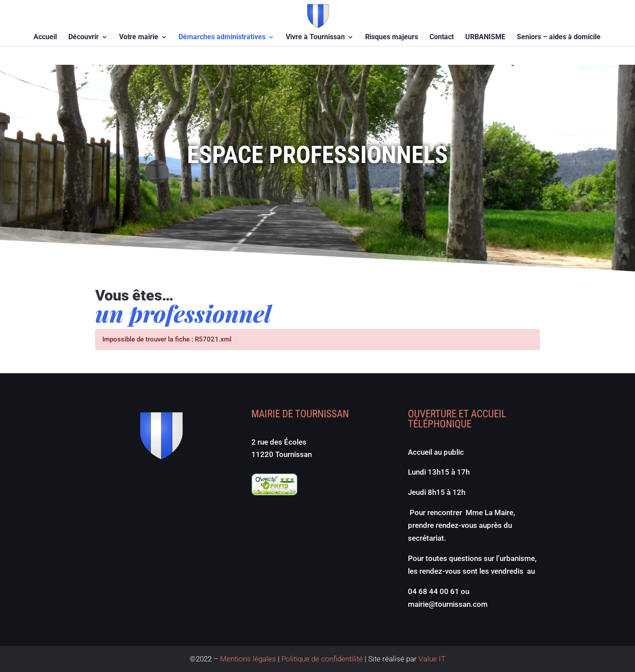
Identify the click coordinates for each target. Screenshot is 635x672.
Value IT (431, 659)
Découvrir (84, 37)
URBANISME (485, 37)
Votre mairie (139, 37)
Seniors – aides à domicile (559, 37)
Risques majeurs (392, 37)
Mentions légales (248, 659)
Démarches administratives (222, 37)
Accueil (45, 37)
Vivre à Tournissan (315, 37)
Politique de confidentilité (322, 659)
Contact (442, 37)
